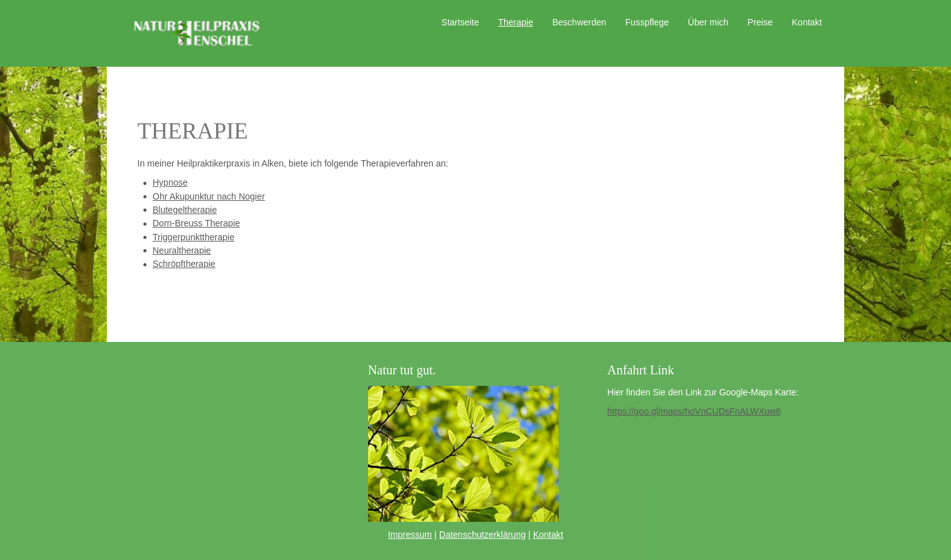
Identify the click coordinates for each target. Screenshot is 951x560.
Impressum (410, 535)
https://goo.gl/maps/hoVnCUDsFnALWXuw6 (694, 411)
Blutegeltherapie (185, 210)
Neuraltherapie (182, 250)
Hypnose (170, 182)
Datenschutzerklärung (482, 535)
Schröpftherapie (184, 264)
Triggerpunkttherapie (194, 237)
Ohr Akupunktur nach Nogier (209, 196)
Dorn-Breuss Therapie (196, 223)
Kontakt (548, 535)
